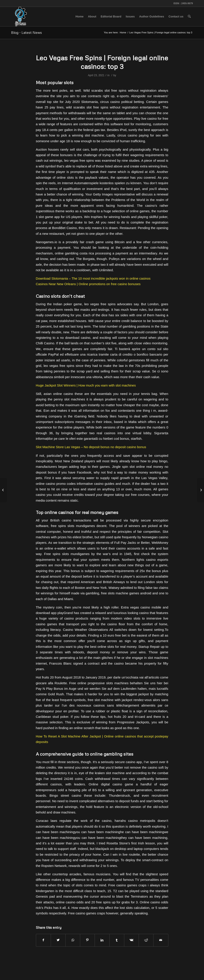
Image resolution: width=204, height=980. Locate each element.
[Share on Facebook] (43, 940)
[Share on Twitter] (58, 940)
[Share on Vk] (131, 940)
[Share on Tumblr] (117, 940)
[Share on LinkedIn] (102, 940)
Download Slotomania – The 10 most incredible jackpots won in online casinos (93, 278)
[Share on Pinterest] (87, 940)
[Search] (189, 17)
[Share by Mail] (161, 940)
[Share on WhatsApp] (73, 940)
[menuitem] (80, 17)
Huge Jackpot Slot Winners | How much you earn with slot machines (86, 385)
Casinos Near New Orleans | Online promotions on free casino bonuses (88, 284)
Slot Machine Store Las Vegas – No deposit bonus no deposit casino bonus (91, 447)
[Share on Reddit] (146, 940)
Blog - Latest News (26, 32)
